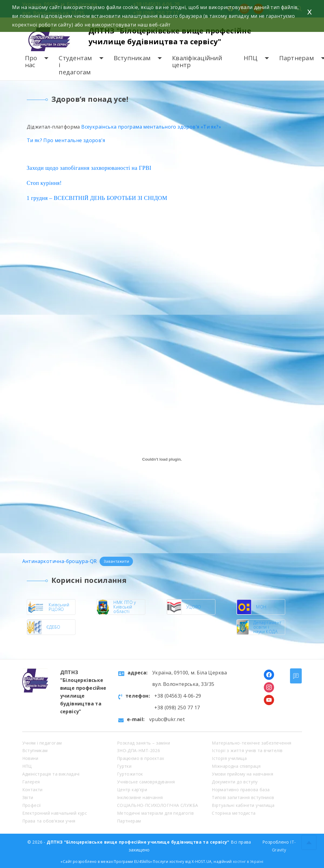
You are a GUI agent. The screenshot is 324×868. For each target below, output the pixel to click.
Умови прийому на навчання (242, 774)
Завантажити (116, 562)
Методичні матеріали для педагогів (155, 813)
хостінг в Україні (248, 862)
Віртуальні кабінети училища (243, 805)
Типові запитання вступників (243, 797)
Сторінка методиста (234, 813)
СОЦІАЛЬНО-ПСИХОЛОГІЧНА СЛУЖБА (158, 805)
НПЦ (251, 58)
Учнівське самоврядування (146, 782)
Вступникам (132, 58)
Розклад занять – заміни (143, 743)
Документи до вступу (235, 782)
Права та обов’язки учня (49, 821)
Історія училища (229, 758)
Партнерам (296, 58)
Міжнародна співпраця (236, 766)
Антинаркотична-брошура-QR (60, 561)
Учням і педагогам (42, 743)
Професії (32, 805)
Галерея (31, 782)
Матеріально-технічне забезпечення (251, 743)
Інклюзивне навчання (140, 797)
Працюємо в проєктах (141, 758)
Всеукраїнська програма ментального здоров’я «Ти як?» (151, 127)
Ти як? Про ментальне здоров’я (66, 140)
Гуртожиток (130, 774)
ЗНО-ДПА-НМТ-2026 (139, 750)
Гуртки (124, 766)
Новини (30, 758)
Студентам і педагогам (75, 65)
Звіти (28, 797)
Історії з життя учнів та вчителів (247, 750)
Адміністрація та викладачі (51, 774)
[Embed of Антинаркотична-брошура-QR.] (162, 459)
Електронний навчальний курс (55, 813)
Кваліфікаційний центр (197, 62)
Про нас (31, 62)
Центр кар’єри (132, 790)
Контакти (32, 790)
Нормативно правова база (241, 790)
